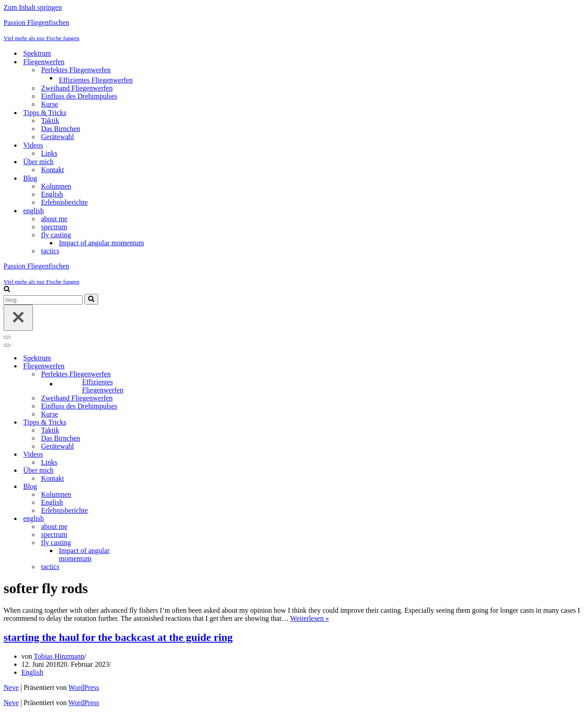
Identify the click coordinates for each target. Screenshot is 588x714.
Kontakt (53, 170)
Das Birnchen (61, 129)
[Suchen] (7, 290)
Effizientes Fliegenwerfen (96, 80)
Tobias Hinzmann (59, 656)
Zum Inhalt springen (33, 7)
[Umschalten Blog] (160, 487)
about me (54, 219)
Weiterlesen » (309, 618)
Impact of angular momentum (101, 243)
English (52, 194)
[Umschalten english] (160, 519)
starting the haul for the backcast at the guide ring (118, 637)
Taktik (50, 121)
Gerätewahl (58, 137)
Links (49, 153)
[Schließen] (18, 318)
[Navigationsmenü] (7, 337)
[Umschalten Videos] (160, 455)
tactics (50, 251)
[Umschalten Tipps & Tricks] (160, 423)
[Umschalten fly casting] (160, 543)
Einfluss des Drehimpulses (79, 96)
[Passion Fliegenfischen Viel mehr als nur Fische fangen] (294, 30)
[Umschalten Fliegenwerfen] (160, 366)
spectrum (54, 227)
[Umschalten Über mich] (160, 471)
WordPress (84, 687)
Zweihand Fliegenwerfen (77, 88)
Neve (11, 687)
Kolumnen (56, 186)
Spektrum (37, 53)
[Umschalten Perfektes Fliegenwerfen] (160, 374)
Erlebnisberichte (64, 202)
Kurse (50, 104)
